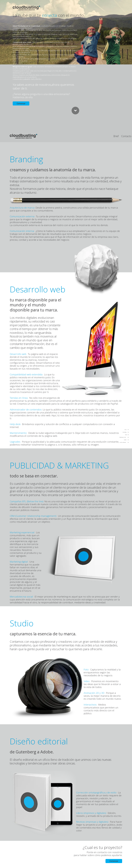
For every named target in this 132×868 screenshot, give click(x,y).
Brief (116, 136)
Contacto (126, 136)
